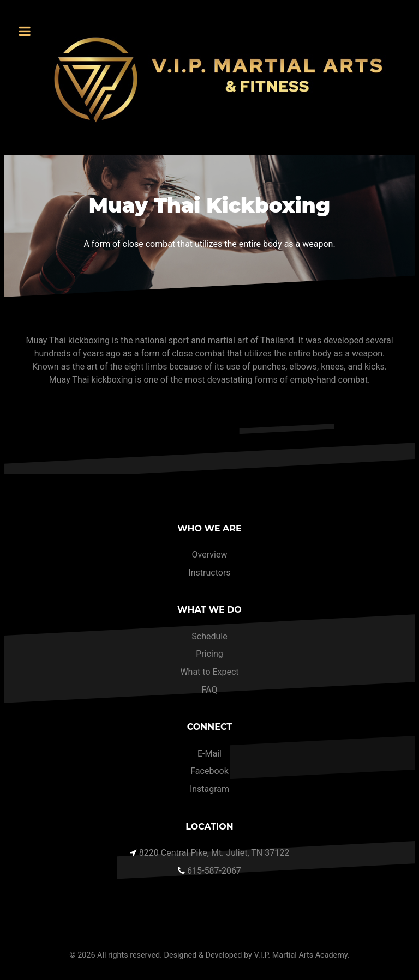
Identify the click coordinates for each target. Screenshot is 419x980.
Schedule (209, 636)
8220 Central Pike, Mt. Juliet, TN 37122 (214, 853)
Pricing (209, 654)
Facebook (209, 771)
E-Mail (209, 754)
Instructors (209, 573)
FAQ (210, 690)
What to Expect (209, 672)
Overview (210, 555)
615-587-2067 (214, 871)
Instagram (209, 789)
